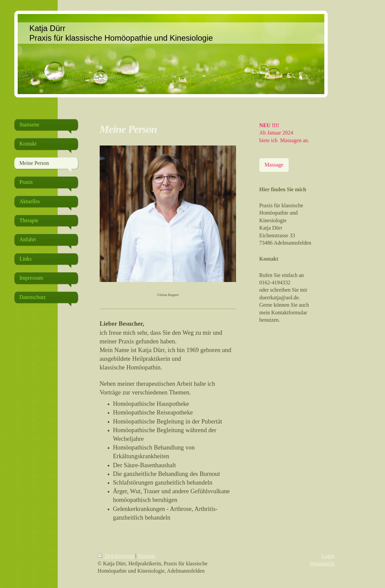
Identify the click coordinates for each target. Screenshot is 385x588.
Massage (274, 165)
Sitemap (146, 556)
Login (328, 556)
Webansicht (322, 563)
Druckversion (116, 556)
